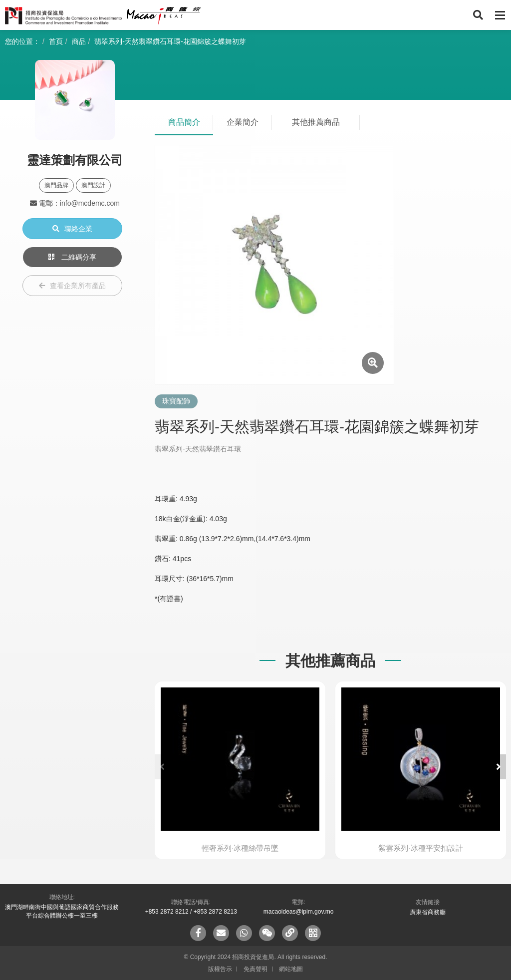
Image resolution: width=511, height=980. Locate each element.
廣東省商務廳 (428, 912)
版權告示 (220, 969)
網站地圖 (291, 969)
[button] (499, 767)
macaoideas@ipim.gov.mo (299, 912)
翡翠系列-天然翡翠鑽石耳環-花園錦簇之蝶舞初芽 (170, 41)
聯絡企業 (72, 229)
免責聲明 (255, 969)
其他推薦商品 (316, 122)
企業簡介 (243, 122)
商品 (79, 41)
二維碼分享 (72, 257)
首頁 (56, 41)
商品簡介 (184, 122)
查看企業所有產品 (72, 286)
